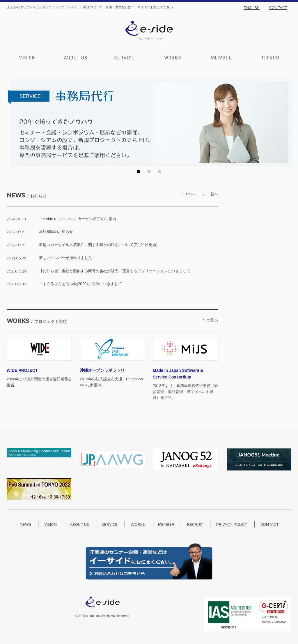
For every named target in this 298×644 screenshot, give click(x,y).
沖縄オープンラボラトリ (102, 370)
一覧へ (212, 193)
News (26, 524)
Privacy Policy (232, 524)
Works (173, 58)
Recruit (270, 58)
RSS (190, 193)
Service (124, 58)
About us (75, 58)
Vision (27, 58)
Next (285, 122)
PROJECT (22, 370)
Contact (278, 8)
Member (221, 58)
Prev (13, 122)
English (252, 8)
